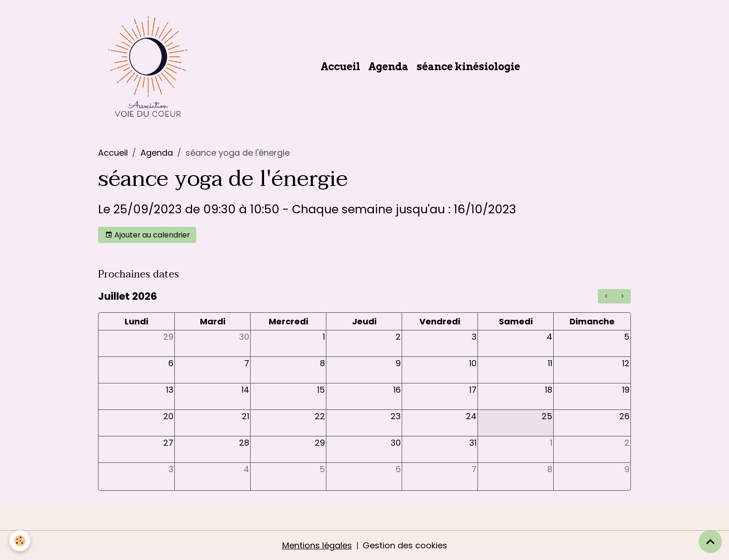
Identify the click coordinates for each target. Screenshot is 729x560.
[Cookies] (20, 541)
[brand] (150, 66)
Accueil (341, 66)
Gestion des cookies (405, 545)
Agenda (389, 66)
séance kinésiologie (468, 66)
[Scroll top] (710, 541)
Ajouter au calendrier (147, 235)
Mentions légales (317, 545)
